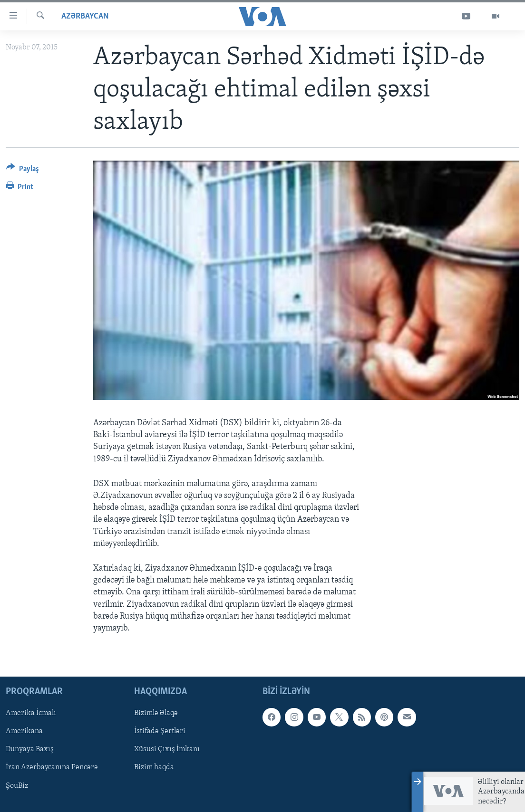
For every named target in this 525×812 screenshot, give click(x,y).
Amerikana (24, 731)
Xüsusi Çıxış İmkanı (167, 750)
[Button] (23, 170)
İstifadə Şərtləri (160, 731)
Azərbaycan (85, 16)
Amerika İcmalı (31, 713)
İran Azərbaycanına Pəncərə (52, 768)
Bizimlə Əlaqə (156, 713)
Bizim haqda (154, 768)
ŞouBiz (17, 786)
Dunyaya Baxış (30, 750)
